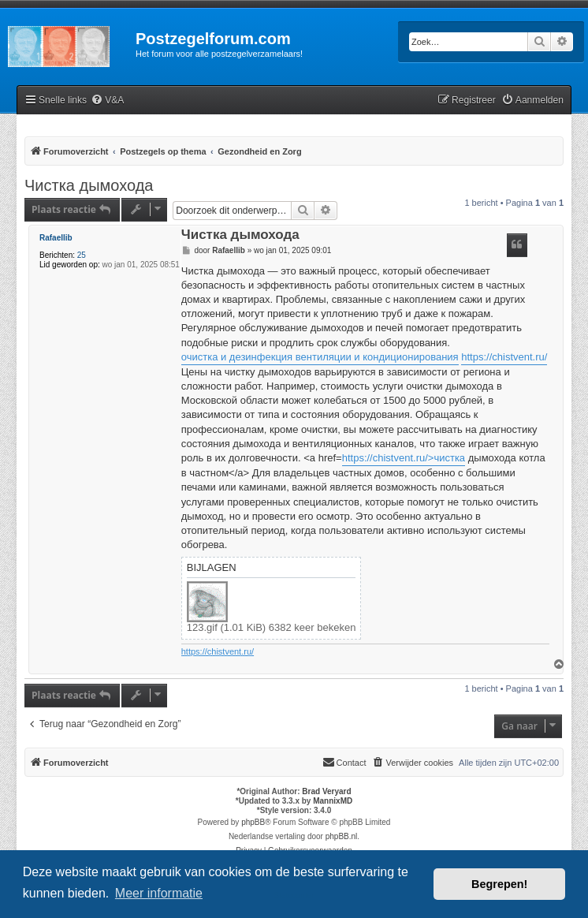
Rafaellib (56, 238)
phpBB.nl (342, 836)
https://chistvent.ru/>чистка (404, 458)
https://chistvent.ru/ (504, 357)
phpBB (253, 822)
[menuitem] (107, 101)
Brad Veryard (326, 791)
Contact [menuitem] (344, 762)
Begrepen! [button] (499, 884)
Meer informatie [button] (159, 893)
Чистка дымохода (89, 185)
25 (82, 255)
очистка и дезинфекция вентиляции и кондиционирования (320, 357)
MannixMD (333, 801)
